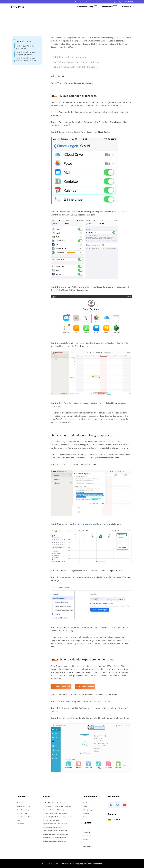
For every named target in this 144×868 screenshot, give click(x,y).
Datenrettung (21, 803)
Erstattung (85, 839)
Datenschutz (86, 813)
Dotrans (19, 820)
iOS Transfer (111, 666)
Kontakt (85, 806)
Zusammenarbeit (87, 846)
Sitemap (85, 817)
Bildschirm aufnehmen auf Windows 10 (55, 841)
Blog (113, 2)
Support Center (87, 829)
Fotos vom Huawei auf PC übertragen (54, 810)
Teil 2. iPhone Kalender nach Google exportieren (28, 53)
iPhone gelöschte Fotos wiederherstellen (55, 830)
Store (88, 2)
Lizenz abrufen (87, 836)
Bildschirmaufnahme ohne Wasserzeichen (55, 834)
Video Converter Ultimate (24, 817)
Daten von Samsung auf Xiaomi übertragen (56, 813)
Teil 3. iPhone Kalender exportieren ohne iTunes (26, 59)
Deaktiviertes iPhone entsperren (52, 827)
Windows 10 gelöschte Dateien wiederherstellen (57, 817)
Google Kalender (85, 524)
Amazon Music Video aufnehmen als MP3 (56, 837)
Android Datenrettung (23, 806)
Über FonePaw (87, 803)
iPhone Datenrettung (23, 810)
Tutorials (105, 2)
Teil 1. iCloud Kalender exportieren (25, 47)
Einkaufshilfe (86, 832)
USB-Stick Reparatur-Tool (51, 820)
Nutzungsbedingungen (89, 810)
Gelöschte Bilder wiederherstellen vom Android (57, 806)
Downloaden (78, 2)
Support (96, 2)
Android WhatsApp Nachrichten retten (54, 803)
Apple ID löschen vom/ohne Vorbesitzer (55, 824)
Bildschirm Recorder (23, 813)
